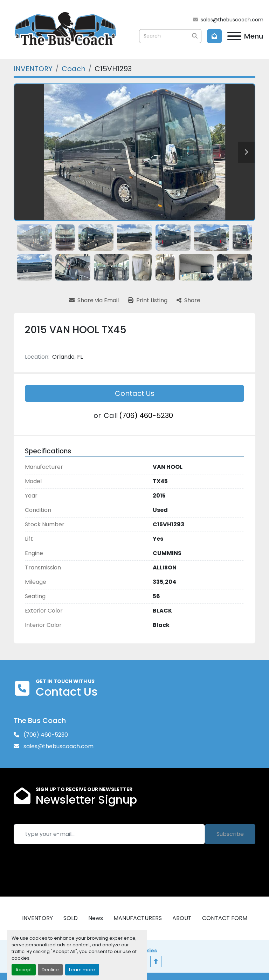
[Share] (188, 300)
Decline (50, 970)
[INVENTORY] (33, 69)
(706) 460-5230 (146, 415)
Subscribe (230, 834)
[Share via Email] (94, 300)
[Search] (170, 36)
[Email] (109, 834)
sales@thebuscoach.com (232, 20)
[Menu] (234, 36)
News (96, 918)
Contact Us (135, 393)
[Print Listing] (148, 300)
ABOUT (182, 918)
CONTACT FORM (225, 918)
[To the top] (156, 961)
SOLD (71, 918)
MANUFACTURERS (138, 918)
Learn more (82, 970)
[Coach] (74, 69)
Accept (24, 970)
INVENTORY (37, 918)
